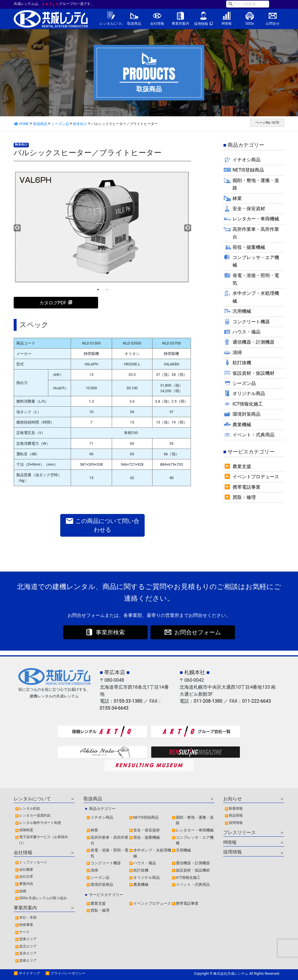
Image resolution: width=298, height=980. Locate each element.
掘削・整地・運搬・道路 (256, 184)
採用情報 (201, 24)
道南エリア (28, 961)
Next (188, 228)
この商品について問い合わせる (102, 525)
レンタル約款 (30, 808)
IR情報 (227, 24)
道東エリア (28, 939)
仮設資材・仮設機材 (253, 373)
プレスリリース (240, 832)
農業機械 (242, 425)
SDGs (250, 24)
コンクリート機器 (251, 322)
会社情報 (157, 24)
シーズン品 (244, 383)
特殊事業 (26, 925)
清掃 (237, 352)
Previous (17, 228)
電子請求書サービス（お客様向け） (44, 840)
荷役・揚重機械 (249, 247)
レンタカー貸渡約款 (35, 815)
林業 (237, 198)
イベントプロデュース (256, 477)
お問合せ (273, 24)
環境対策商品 (246, 414)
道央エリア (28, 953)
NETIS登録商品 (248, 170)
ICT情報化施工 (248, 404)
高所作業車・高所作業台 (256, 233)
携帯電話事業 (246, 487)
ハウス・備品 (246, 332)
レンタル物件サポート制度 (40, 823)
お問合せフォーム (198, 632)
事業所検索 (110, 632)
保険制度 (26, 830)
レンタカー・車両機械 (256, 219)
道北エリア (28, 946)
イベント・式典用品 (253, 435)
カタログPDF (53, 303)
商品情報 (236, 815)
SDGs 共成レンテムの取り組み (43, 898)
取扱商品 (134, 24)
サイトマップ (29, 973)
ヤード (24, 932)
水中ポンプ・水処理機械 (256, 297)
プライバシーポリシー (68, 973)
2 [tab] (107, 290)
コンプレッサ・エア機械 (256, 261)
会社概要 (26, 870)
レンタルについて (111, 24)
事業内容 (26, 884)
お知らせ (233, 799)
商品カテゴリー (102, 809)
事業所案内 (180, 24)
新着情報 (236, 808)
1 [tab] (98, 290)
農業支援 (242, 466)
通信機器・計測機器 (253, 342)
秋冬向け (21, 145)
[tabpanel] (102, 227)
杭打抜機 (242, 363)
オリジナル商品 (249, 393)
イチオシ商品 (246, 160)
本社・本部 (28, 917)
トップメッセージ (33, 862)
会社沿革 (26, 877)
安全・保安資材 (249, 209)
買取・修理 (244, 497)
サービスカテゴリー (106, 895)
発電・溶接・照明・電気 (256, 279)
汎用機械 (242, 311)
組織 (23, 891)
